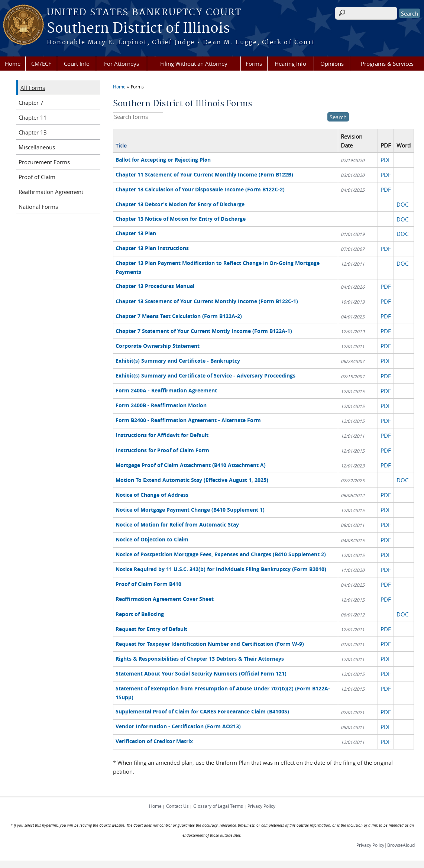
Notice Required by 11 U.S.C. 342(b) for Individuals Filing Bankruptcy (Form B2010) (221, 569)
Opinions (332, 64)
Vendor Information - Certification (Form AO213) (178, 726)
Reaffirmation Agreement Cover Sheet (165, 599)
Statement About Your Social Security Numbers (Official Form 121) (201, 673)
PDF (386, 160)
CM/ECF (41, 64)
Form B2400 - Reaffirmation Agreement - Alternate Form (188, 420)
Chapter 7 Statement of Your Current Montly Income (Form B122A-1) (204, 331)
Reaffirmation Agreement (51, 192)
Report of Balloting (140, 614)
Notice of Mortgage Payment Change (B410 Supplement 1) (190, 510)
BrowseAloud (401, 845)
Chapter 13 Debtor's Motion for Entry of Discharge (180, 204)
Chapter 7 (31, 103)
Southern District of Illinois (138, 29)
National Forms (38, 207)
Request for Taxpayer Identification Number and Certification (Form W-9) (210, 644)
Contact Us (177, 806)
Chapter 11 (33, 117)
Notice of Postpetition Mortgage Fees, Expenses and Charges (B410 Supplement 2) (221, 554)
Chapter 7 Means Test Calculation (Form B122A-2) (179, 316)
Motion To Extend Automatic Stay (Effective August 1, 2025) (192, 480)
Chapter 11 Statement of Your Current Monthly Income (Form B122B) (204, 174)
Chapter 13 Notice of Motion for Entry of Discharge (181, 219)
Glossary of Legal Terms (218, 806)
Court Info (77, 64)
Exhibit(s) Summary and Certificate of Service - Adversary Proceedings (205, 375)
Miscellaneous (37, 147)
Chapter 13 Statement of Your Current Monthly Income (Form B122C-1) (207, 301)
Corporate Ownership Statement (158, 346)
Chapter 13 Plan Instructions (152, 248)
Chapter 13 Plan (136, 233)
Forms (254, 64)
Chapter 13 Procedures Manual (155, 286)
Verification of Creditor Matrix (154, 741)
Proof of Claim (37, 177)
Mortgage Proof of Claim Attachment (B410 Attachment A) (191, 465)
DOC (402, 204)
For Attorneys (122, 64)
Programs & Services (387, 64)
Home (13, 64)
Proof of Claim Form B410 (148, 584)
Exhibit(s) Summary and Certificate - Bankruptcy (178, 361)
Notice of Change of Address (152, 495)
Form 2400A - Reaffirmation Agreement (166, 390)
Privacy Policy (261, 806)
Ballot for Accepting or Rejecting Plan (163, 160)
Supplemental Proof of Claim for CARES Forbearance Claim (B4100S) (202, 711)
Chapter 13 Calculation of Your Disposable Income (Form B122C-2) (200, 189)
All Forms (33, 88)
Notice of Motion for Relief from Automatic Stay (177, 524)
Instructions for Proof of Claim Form (162, 450)
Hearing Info (290, 64)
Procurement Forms (44, 162)
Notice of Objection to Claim (152, 539)
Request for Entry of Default (151, 629)
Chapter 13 (33, 132)
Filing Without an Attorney (194, 64)
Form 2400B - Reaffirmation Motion (161, 405)
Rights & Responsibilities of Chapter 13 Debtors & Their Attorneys (200, 659)
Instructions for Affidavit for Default (162, 435)
